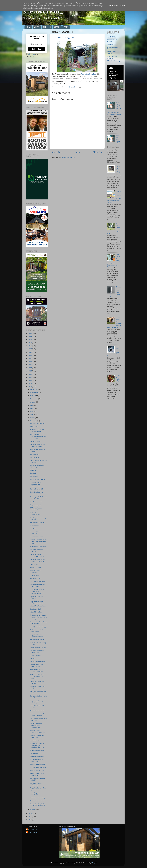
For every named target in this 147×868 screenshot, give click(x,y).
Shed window (34, 526)
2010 (30, 380)
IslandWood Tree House (38, 606)
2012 (30, 374)
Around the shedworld (38, 640)
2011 (30, 377)
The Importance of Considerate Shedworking (36, 726)
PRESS (66, 27)
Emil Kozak (34, 564)
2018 (30, 355)
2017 (30, 358)
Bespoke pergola (63, 37)
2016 (30, 362)
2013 (30, 371)
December (34, 389)
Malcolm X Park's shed (38, 479)
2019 (30, 352)
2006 (30, 817)
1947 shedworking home (38, 767)
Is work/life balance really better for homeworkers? (37, 591)
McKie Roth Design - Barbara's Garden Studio (37, 676)
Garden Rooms (36, 65)
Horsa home (34, 753)
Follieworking (35, 740)
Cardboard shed (35, 609)
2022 (30, 343)
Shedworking (43, 12)
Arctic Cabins (112, 37)
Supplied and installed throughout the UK (37, 68)
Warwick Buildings (114, 61)
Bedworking (34, 476)
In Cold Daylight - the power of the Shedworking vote (37, 745)
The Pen (33, 659)
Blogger (94, 863)
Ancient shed (34, 457)
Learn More (113, 6)
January (33, 810)
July (32, 405)
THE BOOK (47, 27)
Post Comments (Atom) (69, 157)
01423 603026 (37, 70)
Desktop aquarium (36, 502)
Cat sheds (33, 473)
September (34, 399)
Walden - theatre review (38, 770)
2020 (30, 349)
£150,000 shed (35, 575)
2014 (30, 368)
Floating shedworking (37, 798)
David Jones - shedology (38, 627)
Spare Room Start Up (37, 750)
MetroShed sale (35, 578)
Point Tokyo (34, 427)
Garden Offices (33, 67)
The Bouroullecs (36, 441)
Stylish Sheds (34, 454)
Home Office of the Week (38, 547)
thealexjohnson (33, 832)
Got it (123, 6)
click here (31, 54)
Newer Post (57, 152)
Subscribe (37, 49)
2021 (30, 346)
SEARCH (57, 27)
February (34, 421)
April (32, 415)
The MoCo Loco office (37, 489)
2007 (30, 814)
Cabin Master (112, 44)
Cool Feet (33, 529)
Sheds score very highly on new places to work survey (38, 617)
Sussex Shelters (35, 656)
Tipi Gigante (34, 470)
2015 (30, 365)
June (32, 408)
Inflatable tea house (37, 612)
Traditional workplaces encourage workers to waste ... (38, 542)
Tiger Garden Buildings (38, 648)
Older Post (98, 152)
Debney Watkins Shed (37, 764)
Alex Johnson (32, 829)
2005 (30, 820)
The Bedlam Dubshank (37, 662)
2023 (30, 340)
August (33, 402)
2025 (30, 333)
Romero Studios (35, 567)
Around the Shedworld (38, 424)
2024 (30, 336)
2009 (30, 384)
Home (29, 27)
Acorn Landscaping (88, 74)
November (34, 393)
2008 (30, 387)
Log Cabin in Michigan (37, 581)
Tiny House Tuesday (37, 756)
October (33, 396)
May (32, 411)
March (33, 418)
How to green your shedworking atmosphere (36, 484)
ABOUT (37, 27)
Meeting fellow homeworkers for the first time (38, 436)
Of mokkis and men (36, 537)
